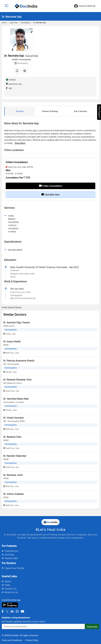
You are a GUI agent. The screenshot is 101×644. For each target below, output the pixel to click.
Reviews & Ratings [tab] (50, 111)
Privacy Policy (32, 640)
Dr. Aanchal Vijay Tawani (17, 322)
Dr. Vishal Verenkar (14, 418)
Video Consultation (51, 186)
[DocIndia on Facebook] (3, 611)
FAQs (8, 585)
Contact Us (11, 589)
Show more (20, 143)
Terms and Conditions (12, 640)
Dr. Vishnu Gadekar (14, 494)
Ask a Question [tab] (80, 111)
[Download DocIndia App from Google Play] (10, 605)
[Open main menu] (7, 6)
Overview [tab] (20, 111)
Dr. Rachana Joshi (13, 475)
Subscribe (92, 627)
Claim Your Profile (14, 568)
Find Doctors (12, 551)
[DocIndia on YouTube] (22, 611)
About (8, 581)
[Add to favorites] (17, 71)
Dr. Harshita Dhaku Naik (16, 399)
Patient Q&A (11, 558)
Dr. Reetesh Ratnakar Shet (17, 380)
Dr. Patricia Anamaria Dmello (19, 361)
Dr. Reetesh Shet (12, 437)
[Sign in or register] (85, 6)
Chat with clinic (51, 195)
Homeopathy (25, 23)
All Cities (9, 555)
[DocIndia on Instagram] (17, 611)
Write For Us (11, 592)
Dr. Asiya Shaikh (12, 341)
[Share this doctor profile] (24, 71)
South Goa (14, 23)
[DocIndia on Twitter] (7, 611)
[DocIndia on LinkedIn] (12, 611)
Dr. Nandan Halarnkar (15, 456)
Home (4, 23)
